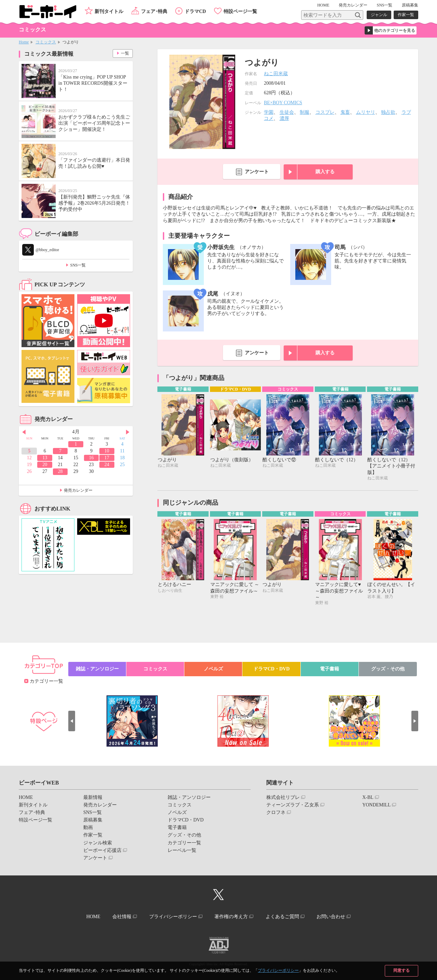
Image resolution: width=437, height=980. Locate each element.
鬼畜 (345, 112)
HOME (323, 5)
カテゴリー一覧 (46, 681)
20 (45, 465)
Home (24, 42)
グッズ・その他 (388, 669)
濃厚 (284, 118)
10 (107, 451)
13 (45, 458)
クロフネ (276, 812)
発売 (353, 5)
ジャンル (379, 15)
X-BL (368, 797)
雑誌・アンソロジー (97, 669)
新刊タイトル (109, 11)
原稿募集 (410, 5)
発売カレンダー (78, 490)
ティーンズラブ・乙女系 (293, 805)
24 (107, 465)
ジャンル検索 (98, 843)
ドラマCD (195, 11)
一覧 (125, 53)
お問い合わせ (331, 917)
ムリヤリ (366, 112)
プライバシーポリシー (278, 970)
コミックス (46, 42)
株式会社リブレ (283, 797)
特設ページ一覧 (240, 11)
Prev (24, 432)
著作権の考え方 (231, 917)
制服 (305, 112)
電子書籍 (329, 669)
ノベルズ (213, 669)
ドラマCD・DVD (272, 669)
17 (107, 458)
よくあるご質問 (282, 917)
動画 (88, 827)
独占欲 (388, 112)
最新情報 (93, 797)
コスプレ (325, 112)
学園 (269, 112)
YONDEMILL (376, 805)
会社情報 (122, 917)
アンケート (257, 172)
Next (128, 432)
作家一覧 (406, 15)
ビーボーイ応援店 (102, 850)
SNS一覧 (384, 5)
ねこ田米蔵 (276, 74)
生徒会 (287, 112)
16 (91, 458)
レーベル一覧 (182, 850)
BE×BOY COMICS (283, 103)
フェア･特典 (154, 11)
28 (60, 471)
